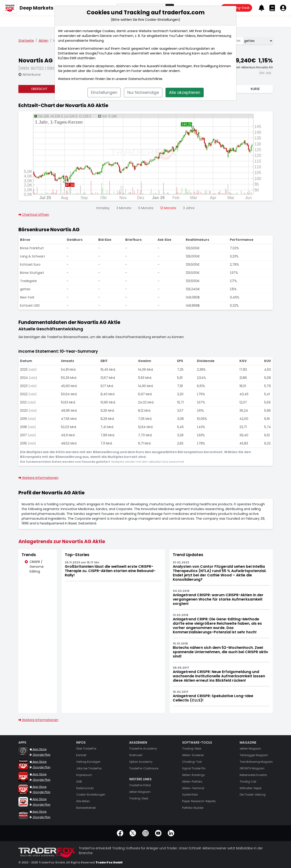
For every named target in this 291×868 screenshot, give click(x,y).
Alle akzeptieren (185, 92)
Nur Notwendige (143, 92)
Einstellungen (104, 92)
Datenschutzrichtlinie (145, 79)
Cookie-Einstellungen (109, 71)
